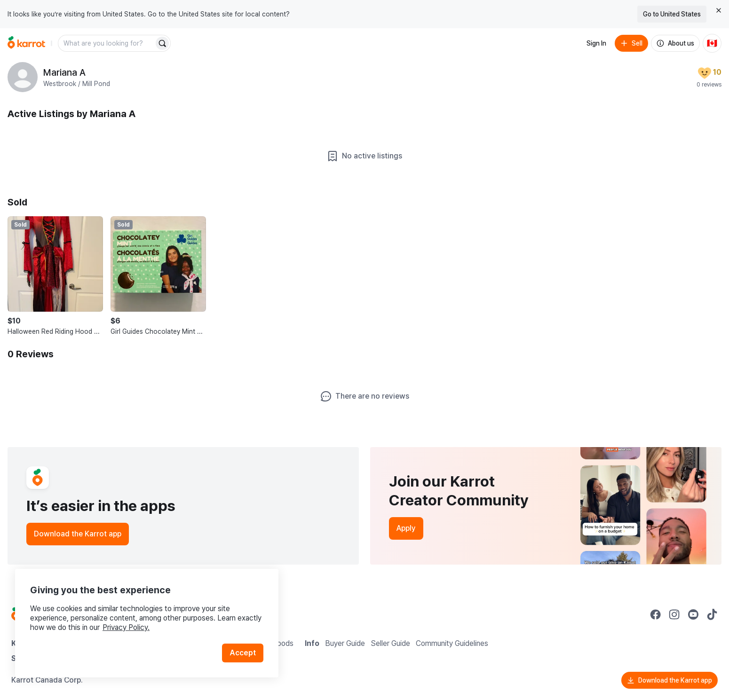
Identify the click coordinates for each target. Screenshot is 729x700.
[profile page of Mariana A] (23, 77)
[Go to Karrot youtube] (693, 614)
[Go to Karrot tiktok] (712, 614)
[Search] (162, 43)
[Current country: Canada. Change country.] (712, 43)
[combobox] (107, 43)
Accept (243, 653)
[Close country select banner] (719, 10)
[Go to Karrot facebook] (656, 614)
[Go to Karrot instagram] (674, 614)
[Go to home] (26, 43)
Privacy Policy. (126, 627)
